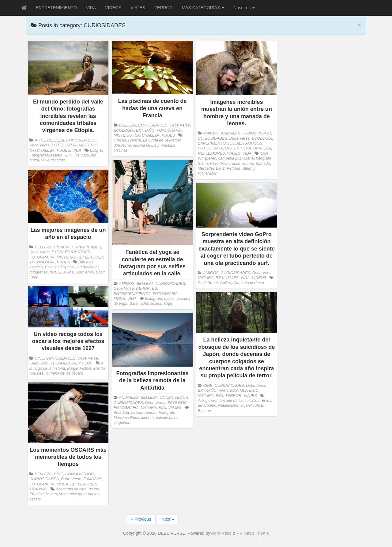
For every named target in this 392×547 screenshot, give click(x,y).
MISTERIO (88, 145)
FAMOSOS (253, 143)
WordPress (221, 533)
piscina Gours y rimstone (154, 145)
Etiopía (96, 150)
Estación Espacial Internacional (72, 267)
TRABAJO (38, 489)
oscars (35, 499)
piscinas (121, 150)
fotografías (39, 272)
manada (263, 164)
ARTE (40, 140)
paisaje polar (167, 418)
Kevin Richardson (225, 164)
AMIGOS (211, 133)
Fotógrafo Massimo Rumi (51, 155)
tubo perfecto (253, 283)
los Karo (82, 155)
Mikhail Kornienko (79, 272)
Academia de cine (71, 489)
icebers (147, 418)
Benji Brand (208, 283)
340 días (86, 262)
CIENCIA (62, 247)
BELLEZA (56, 140)
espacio (36, 267)
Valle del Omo (53, 160)
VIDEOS (113, 8)
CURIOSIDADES (81, 140)
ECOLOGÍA (124, 130)
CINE (40, 358)
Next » (168, 519)
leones (248, 164)
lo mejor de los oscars (64, 373)
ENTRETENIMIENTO (56, 8)
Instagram (153, 299)
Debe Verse (40, 145)
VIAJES (138, 8)
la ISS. (56, 272)
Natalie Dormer (231, 406)
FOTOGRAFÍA (64, 145)
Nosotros (244, 8)
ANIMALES (231, 133)
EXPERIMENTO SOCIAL (219, 143)
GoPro (225, 283)
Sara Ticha (139, 304)
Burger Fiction (79, 368)
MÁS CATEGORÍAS (203, 8)
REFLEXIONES (211, 153)
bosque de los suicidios (239, 401)
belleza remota (144, 413)
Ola (236, 283)
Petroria (233, 168)
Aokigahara (208, 401)
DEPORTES (147, 289)
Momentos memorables (79, 494)
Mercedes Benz (211, 168)
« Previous (141, 519)
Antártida (121, 413)
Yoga (168, 304)
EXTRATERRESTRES (71, 252)
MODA (119, 299)
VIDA (91, 8)
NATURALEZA (42, 150)
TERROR (163, 8)
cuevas (120, 140)
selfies (156, 304)
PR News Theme (253, 533)
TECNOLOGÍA (42, 262)
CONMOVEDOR (257, 133)
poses (169, 299)
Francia (134, 140)
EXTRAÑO (145, 130)
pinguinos (122, 423)
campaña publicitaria (236, 158)
